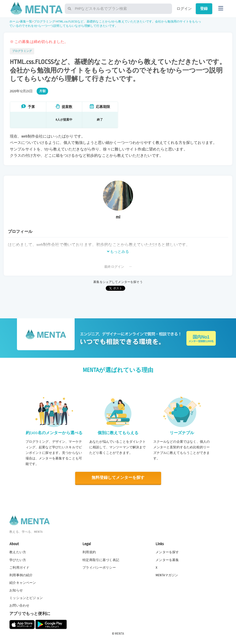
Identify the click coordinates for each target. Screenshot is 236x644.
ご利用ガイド (19, 567)
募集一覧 (26, 22)
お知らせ (16, 590)
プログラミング (44, 22)
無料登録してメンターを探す (118, 478)
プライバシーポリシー (99, 567)
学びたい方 (18, 560)
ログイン (184, 9)
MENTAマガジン (167, 575)
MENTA (120, 634)
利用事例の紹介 (21, 575)
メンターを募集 (167, 560)
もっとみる (118, 252)
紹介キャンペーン (23, 583)
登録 (204, 9)
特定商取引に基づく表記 (101, 560)
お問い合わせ (19, 606)
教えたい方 (18, 552)
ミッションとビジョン (26, 598)
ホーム (14, 22)
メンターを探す (167, 552)
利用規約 (89, 552)
